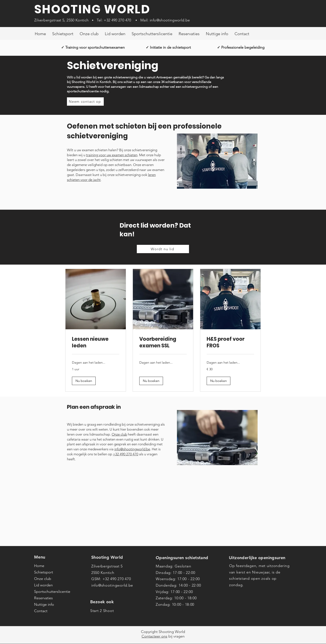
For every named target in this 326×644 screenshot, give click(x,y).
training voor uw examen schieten (112, 155)
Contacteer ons (154, 636)
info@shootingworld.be (170, 20)
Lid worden (43, 585)
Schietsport (44, 572)
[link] (96, 342)
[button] (84, 381)
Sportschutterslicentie (52, 592)
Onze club (119, 434)
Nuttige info (44, 604)
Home (39, 566)
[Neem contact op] (85, 102)
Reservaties (43, 598)
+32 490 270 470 (117, 20)
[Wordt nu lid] (163, 249)
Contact (41, 611)
